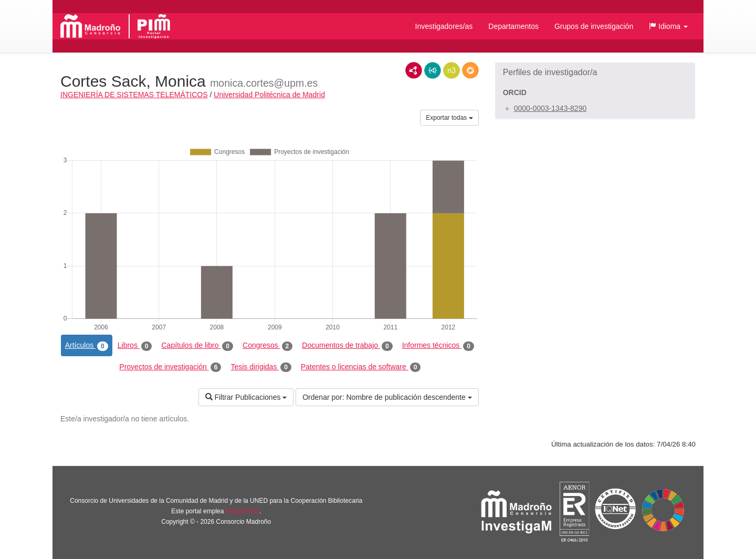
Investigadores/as (444, 26)
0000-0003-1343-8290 (550, 108)
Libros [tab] (135, 346)
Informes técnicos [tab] (438, 346)
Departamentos (513, 26)
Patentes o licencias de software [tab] (361, 367)
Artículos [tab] (87, 346)
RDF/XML (414, 70)
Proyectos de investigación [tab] (170, 367)
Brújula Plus (243, 511)
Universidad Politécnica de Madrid (269, 95)
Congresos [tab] (267, 346)
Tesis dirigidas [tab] (261, 367)
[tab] (595, 73)
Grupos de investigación (594, 26)
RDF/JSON (470, 70)
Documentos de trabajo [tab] (347, 346)
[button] (668, 26)
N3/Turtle (451, 70)
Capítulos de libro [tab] (197, 346)
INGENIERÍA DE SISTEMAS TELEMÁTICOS (134, 95)
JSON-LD (433, 70)
